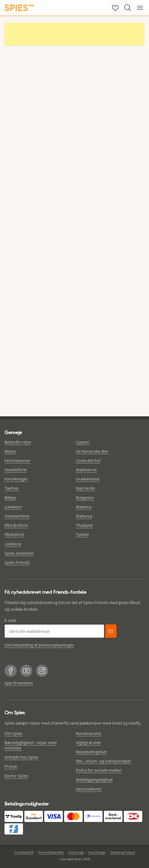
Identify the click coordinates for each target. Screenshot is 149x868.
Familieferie (16, 470)
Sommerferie (17, 516)
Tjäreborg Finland (122, 852)
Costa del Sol (88, 460)
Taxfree (11, 488)
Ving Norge (76, 852)
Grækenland (88, 479)
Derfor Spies (16, 776)
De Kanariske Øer (92, 451)
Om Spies (13, 733)
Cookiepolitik (24, 852)
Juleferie (13, 544)
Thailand (84, 525)
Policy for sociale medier (99, 770)
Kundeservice (89, 733)
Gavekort (13, 507)
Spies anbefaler (19, 553)
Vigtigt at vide (88, 742)
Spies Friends (17, 562)
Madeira (84, 507)
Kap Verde (85, 488)
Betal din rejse (18, 442)
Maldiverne (86, 470)
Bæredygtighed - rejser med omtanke (31, 745)
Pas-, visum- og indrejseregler (104, 761)
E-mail (10, 620)
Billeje (10, 497)
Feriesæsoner (18, 460)
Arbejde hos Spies (21, 757)
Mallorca (84, 516)
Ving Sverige (97, 852)
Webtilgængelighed (94, 780)
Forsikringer (16, 479)
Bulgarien (85, 497)
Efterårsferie (16, 525)
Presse (11, 766)
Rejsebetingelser (92, 752)
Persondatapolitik (51, 852)
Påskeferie (14, 534)
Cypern (83, 442)
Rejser (10, 451)
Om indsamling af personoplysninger (39, 645)
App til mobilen (19, 683)
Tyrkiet (82, 534)
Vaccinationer (89, 789)
